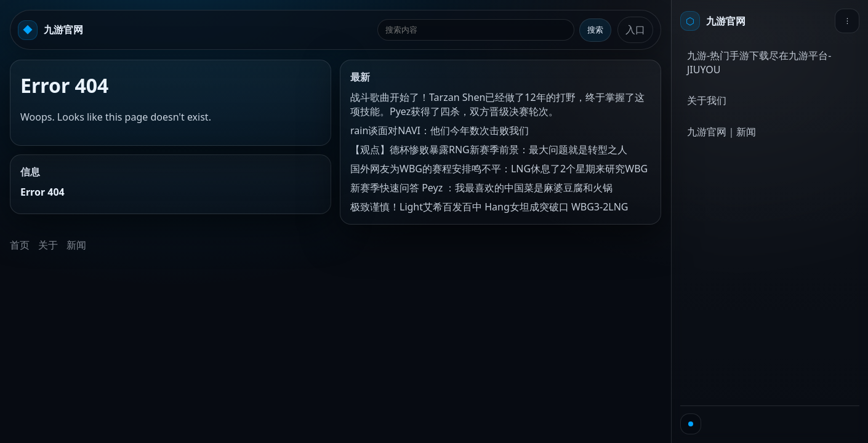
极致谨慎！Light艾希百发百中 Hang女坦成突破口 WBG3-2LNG (489, 207)
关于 (48, 245)
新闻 (76, 245)
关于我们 (707, 100)
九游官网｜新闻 (721, 132)
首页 (20, 245)
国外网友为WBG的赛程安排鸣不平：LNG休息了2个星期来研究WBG (499, 169)
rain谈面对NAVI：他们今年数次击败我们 (440, 130)
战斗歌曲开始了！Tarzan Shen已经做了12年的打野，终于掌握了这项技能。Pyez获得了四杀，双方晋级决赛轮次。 (497, 104)
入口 (635, 30)
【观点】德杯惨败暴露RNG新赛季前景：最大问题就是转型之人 (489, 150)
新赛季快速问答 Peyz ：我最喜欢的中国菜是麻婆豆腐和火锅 (481, 188)
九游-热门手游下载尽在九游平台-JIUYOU (759, 62)
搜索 (595, 30)
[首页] (713, 21)
